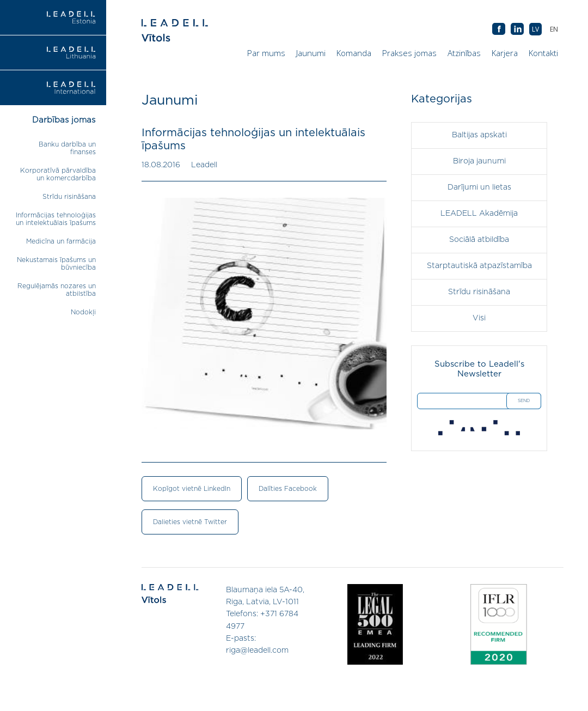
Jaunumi (311, 53)
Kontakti (543, 53)
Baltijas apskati (479, 135)
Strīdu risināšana (69, 197)
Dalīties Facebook (288, 489)
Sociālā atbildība (479, 240)
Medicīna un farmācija (61, 241)
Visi (479, 318)
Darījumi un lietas (479, 187)
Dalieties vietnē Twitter (190, 522)
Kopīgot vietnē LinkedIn (192, 489)
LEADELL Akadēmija (479, 214)
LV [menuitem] (535, 29)
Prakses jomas (409, 53)
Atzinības (464, 53)
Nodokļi (83, 312)
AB (517, 29)
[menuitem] (554, 29)
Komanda (354, 53)
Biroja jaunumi (479, 161)
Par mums (266, 53)
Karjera (505, 53)
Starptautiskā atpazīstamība (479, 266)
